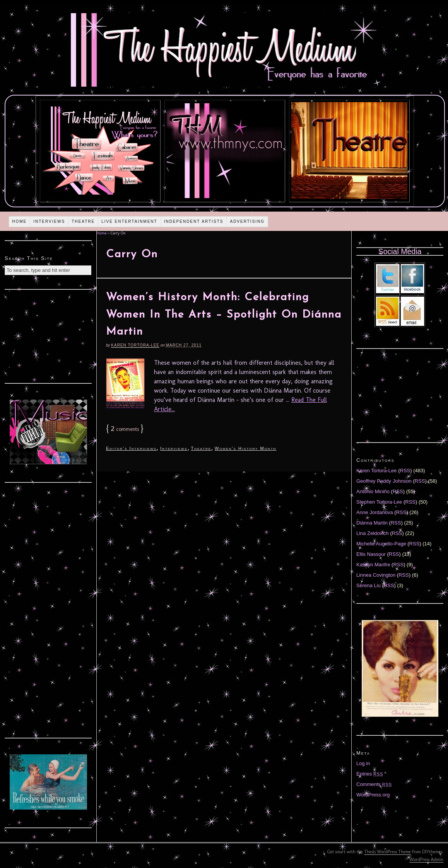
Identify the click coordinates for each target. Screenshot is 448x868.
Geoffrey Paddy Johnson (384, 481)
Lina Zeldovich (373, 533)
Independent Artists (194, 221)
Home (19, 221)
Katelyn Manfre (373, 565)
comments (125, 429)
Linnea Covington (376, 575)
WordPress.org (373, 795)
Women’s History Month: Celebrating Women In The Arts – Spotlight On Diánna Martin (224, 315)
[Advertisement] (48, 335)
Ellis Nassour (371, 554)
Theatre (83, 221)
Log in (363, 763)
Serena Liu (368, 585)
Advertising (247, 221)
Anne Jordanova (375, 512)
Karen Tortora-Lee (135, 345)
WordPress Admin (426, 859)
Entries (370, 774)
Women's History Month (245, 448)
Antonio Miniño (373, 491)
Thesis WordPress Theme (387, 852)
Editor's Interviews (131, 448)
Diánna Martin (372, 523)
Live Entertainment (129, 221)
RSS (405, 471)
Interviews (49, 221)
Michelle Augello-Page (381, 544)
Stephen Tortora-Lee (379, 502)
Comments (374, 784)
